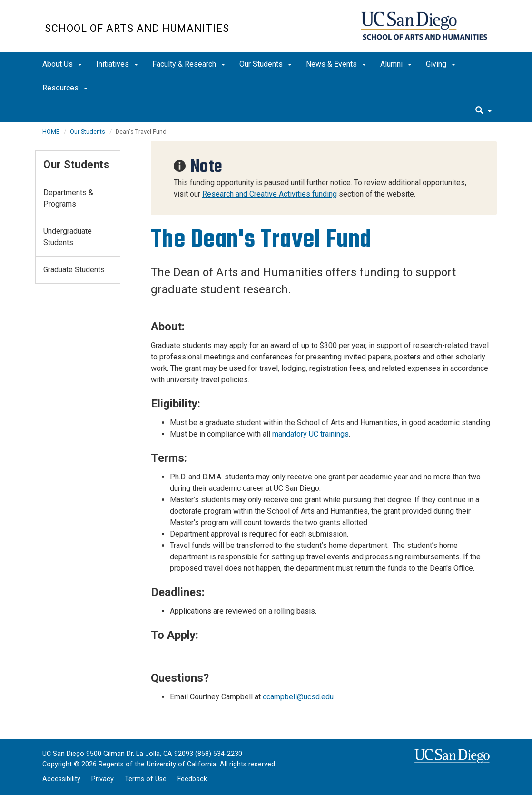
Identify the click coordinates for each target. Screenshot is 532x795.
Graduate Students (74, 270)
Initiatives (117, 64)
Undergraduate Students (68, 237)
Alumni (396, 64)
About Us (62, 64)
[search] (483, 111)
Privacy (103, 779)
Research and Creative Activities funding (270, 194)
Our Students (266, 64)
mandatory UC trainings (310, 434)
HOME (51, 132)
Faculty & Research (189, 64)
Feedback (192, 779)
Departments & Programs (68, 198)
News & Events (336, 64)
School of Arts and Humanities (137, 28)
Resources (65, 88)
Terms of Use (146, 779)
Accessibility (61, 779)
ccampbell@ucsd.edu (298, 697)
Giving (441, 64)
